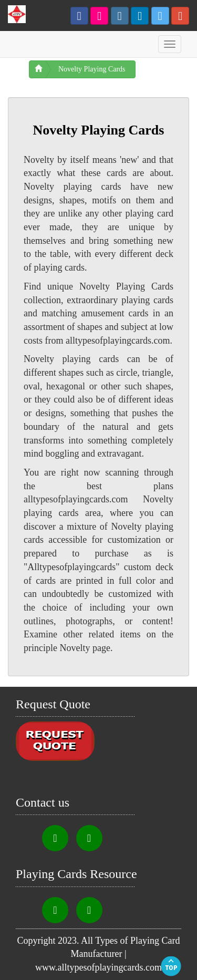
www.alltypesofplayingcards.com (98, 967)
